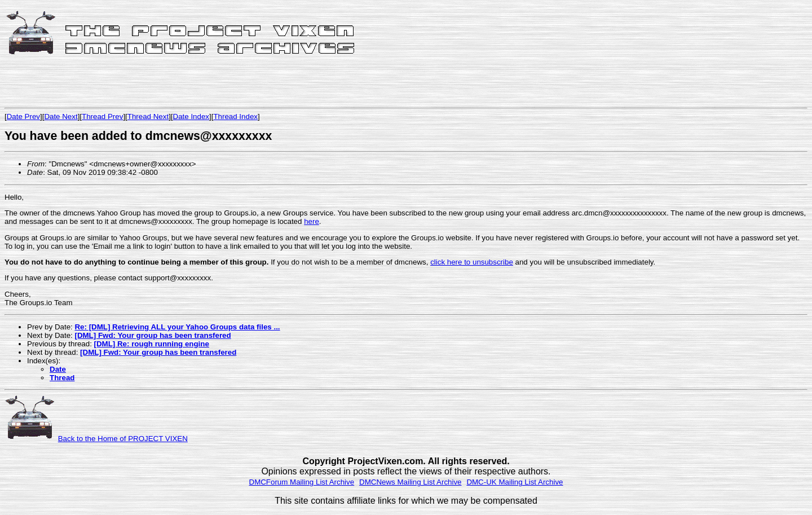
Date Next (61, 116)
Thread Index (235, 116)
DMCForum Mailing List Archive (302, 482)
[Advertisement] (136, 83)
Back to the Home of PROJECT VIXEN (123, 439)
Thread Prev (102, 116)
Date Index (191, 116)
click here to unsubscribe (472, 262)
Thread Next (148, 116)
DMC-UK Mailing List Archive (515, 482)
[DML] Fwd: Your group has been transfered (153, 335)
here (312, 221)
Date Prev (23, 116)
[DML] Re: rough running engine (152, 344)
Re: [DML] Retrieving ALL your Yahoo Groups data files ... (177, 327)
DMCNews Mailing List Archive (410, 482)
